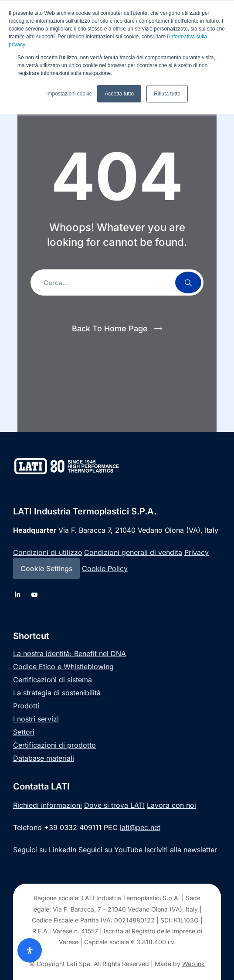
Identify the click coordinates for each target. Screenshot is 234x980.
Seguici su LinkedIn (45, 850)
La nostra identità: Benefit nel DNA (70, 653)
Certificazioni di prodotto (54, 745)
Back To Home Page (110, 328)
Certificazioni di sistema (53, 680)
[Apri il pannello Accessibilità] (30, 950)
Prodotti (26, 706)
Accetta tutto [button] (119, 94)
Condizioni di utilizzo (48, 552)
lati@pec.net (140, 827)
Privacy (197, 552)
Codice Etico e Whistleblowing (63, 667)
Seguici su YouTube (110, 850)
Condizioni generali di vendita (133, 552)
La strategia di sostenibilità (57, 693)
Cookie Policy (105, 568)
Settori (24, 732)
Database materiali (44, 758)
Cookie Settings (46, 568)
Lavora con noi (171, 805)
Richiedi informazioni (47, 805)
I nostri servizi (36, 719)
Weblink (193, 964)
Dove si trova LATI (114, 805)
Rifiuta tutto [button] (167, 94)
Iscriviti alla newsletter (181, 850)
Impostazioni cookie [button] (69, 94)
